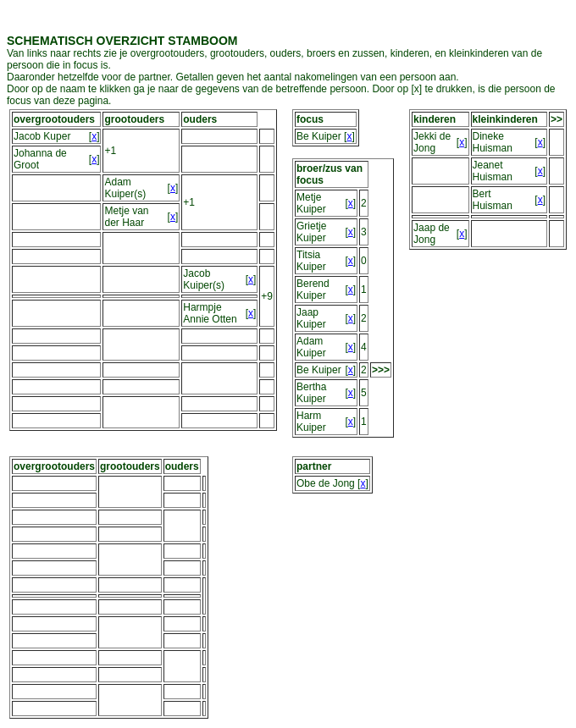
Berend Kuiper (313, 290)
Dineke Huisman (493, 142)
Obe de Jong (326, 483)
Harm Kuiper (311, 422)
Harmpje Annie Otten (210, 313)
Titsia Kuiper (311, 261)
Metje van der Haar (126, 217)
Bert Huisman (493, 200)
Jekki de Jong (432, 142)
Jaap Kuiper (311, 318)
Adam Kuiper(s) (125, 188)
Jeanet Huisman (493, 171)
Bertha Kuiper (311, 393)
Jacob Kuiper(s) (204, 279)
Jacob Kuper (42, 136)
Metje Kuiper (311, 203)
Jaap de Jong (432, 234)
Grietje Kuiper (311, 232)
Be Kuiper (319, 136)
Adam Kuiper (311, 347)
